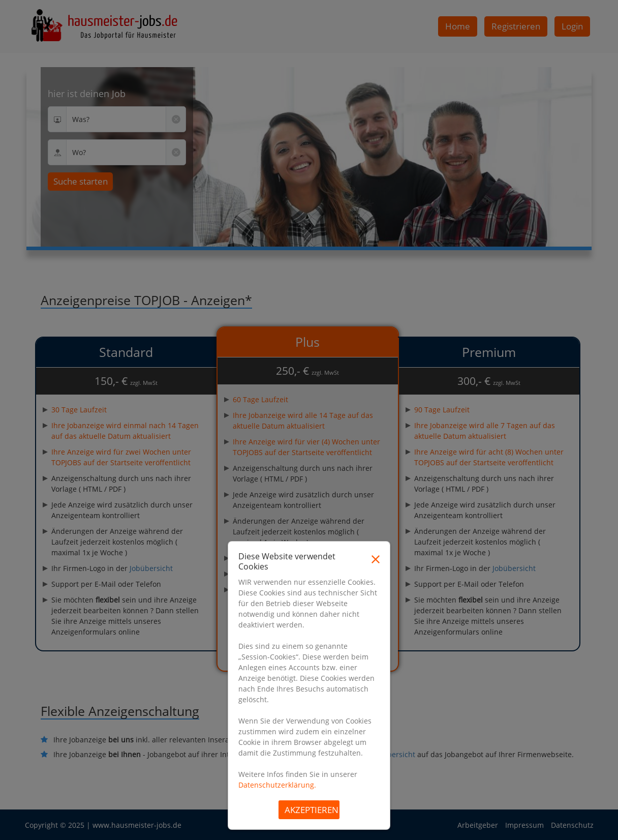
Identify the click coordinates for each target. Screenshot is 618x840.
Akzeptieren (312, 810)
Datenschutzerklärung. (277, 785)
